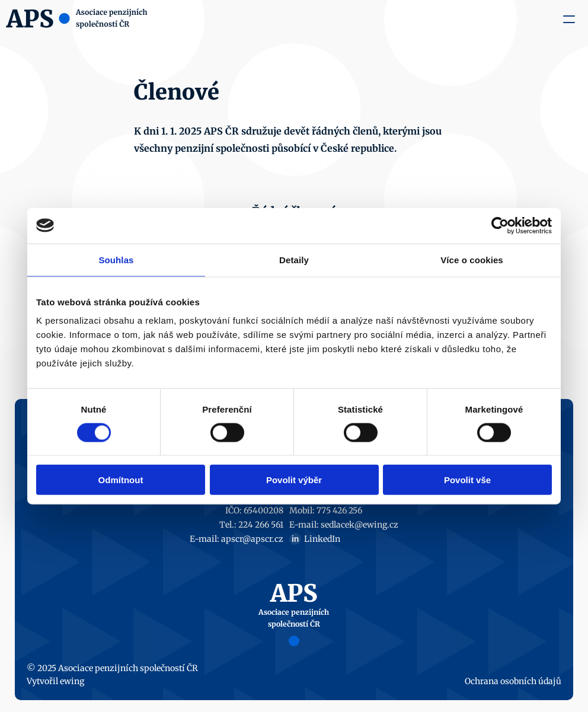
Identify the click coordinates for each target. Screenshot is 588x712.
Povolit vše (467, 480)
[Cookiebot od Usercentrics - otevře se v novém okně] (500, 225)
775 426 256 (339, 510)
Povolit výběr (294, 480)
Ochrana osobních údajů (513, 681)
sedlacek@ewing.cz (359, 525)
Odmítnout (121, 480)
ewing (72, 681)
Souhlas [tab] (116, 259)
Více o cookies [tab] (472, 259)
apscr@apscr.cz (252, 539)
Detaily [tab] (294, 259)
